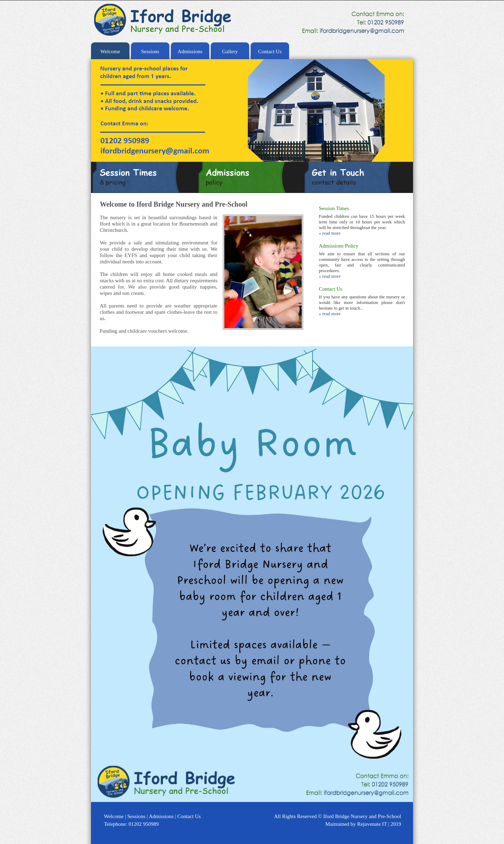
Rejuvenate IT (373, 824)
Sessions (150, 51)
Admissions (190, 51)
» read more (330, 233)
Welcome (110, 51)
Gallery (230, 51)
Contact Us (270, 51)
